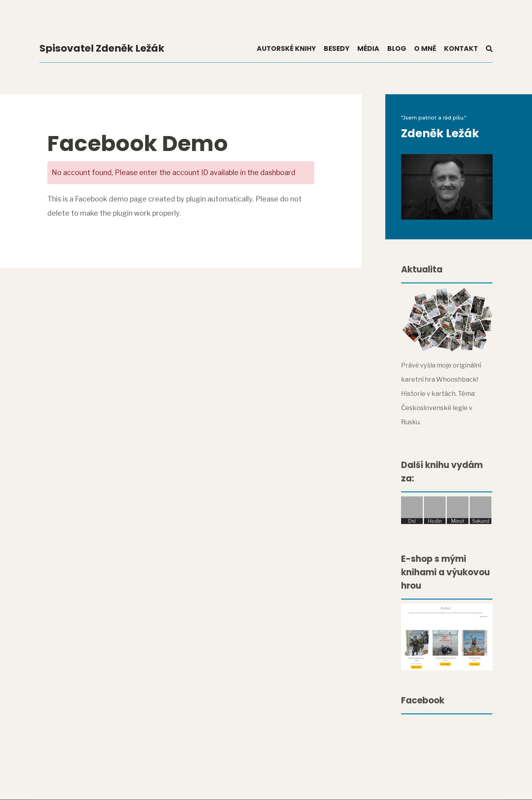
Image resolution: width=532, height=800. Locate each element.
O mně (425, 48)
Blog (397, 48)
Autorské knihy (286, 48)
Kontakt (461, 48)
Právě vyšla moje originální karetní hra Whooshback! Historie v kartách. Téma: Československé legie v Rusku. (441, 393)
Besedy (337, 48)
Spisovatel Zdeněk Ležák (102, 48)
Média (368, 48)
